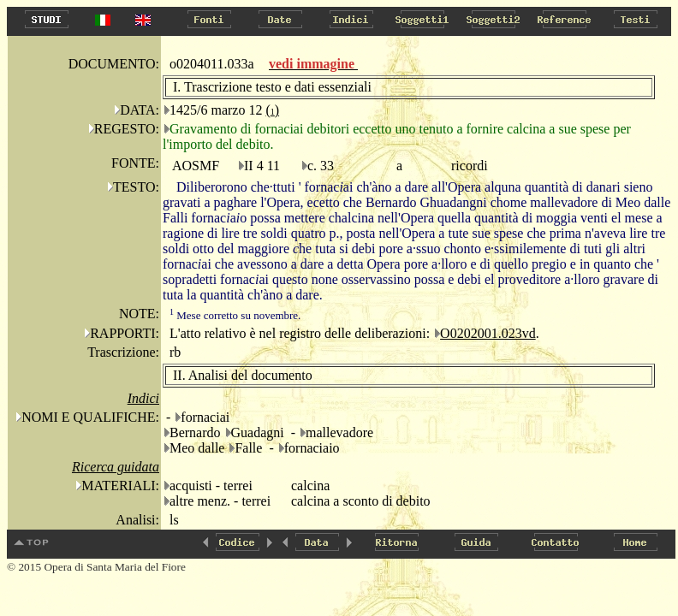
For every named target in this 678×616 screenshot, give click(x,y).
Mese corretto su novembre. (235, 315)
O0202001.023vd (488, 333)
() (272, 110)
